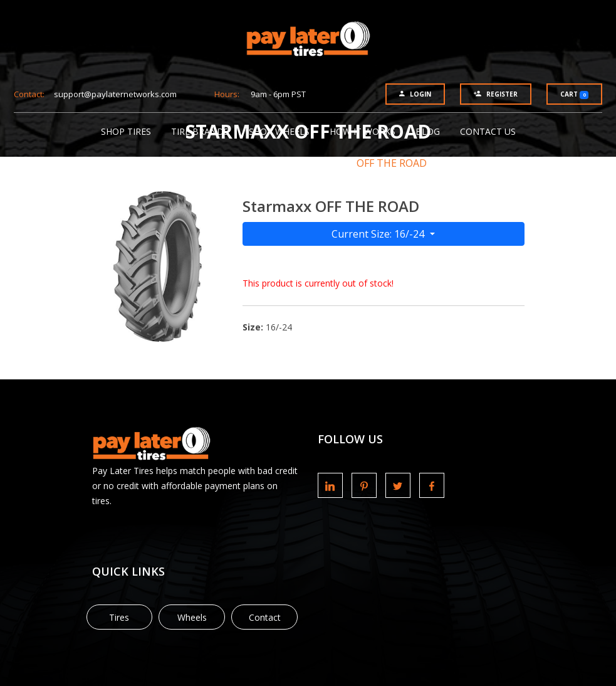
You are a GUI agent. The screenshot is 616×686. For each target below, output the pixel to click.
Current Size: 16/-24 (379, 234)
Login (415, 94)
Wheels (192, 617)
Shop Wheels (279, 131)
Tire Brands (200, 131)
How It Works (363, 131)
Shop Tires (126, 131)
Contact (265, 617)
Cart (574, 94)
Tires (119, 617)
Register (496, 94)
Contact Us (488, 131)
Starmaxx (305, 163)
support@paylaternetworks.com (115, 94)
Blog (428, 131)
